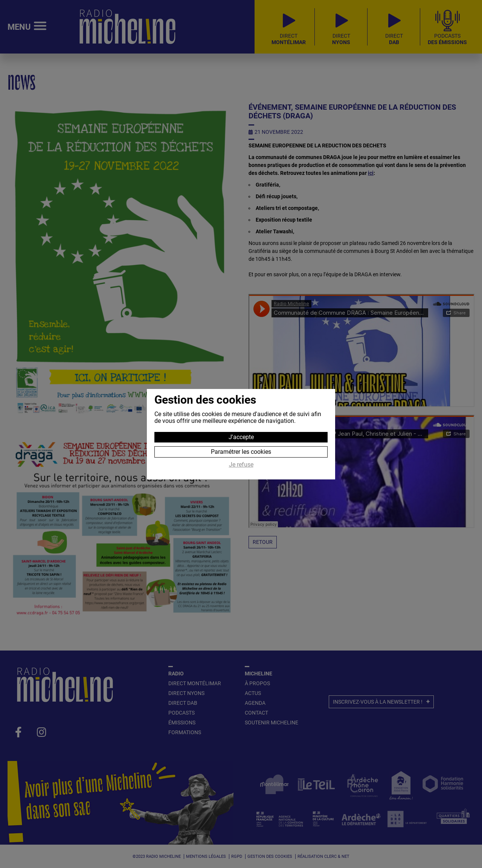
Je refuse (241, 465)
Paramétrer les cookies (241, 452)
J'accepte (241, 437)
